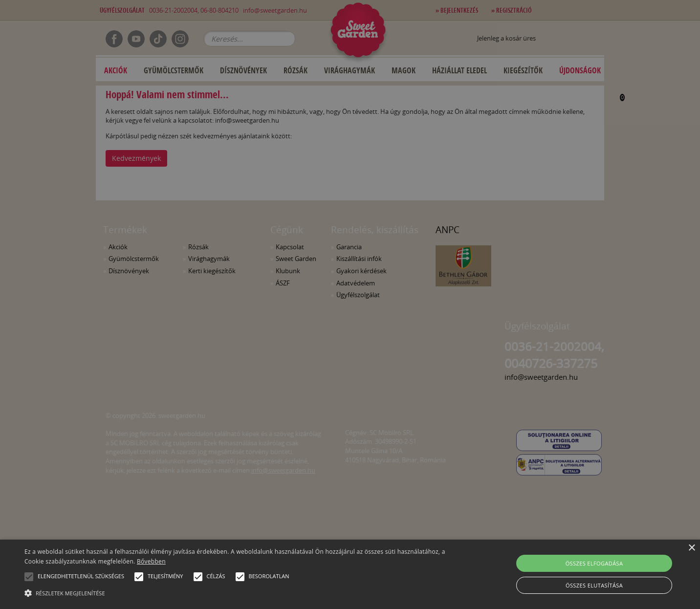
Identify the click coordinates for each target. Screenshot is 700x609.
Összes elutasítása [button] (594, 585)
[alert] (350, 304)
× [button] (691, 548)
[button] (29, 577)
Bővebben (151, 561)
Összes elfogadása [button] (594, 563)
